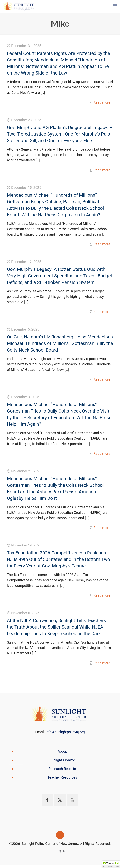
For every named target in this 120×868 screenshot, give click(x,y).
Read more (102, 102)
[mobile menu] (115, 6)
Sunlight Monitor (62, 760)
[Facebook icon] (56, 851)
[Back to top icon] (60, 835)
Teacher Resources (62, 777)
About (62, 751)
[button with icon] (47, 800)
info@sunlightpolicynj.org (65, 732)
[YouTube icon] (64, 851)
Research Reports (62, 769)
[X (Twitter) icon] (60, 851)
